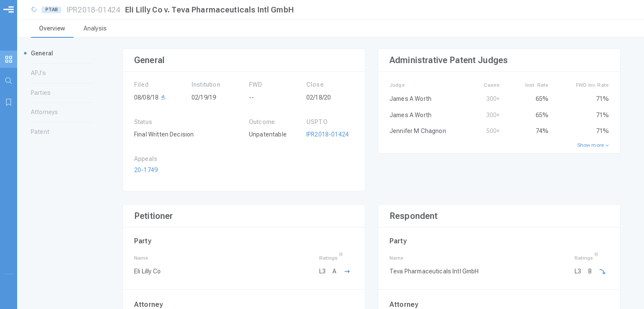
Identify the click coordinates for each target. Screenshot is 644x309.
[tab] (52, 29)
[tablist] (331, 29)
